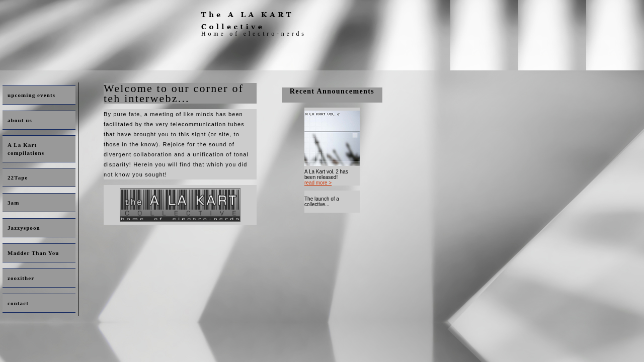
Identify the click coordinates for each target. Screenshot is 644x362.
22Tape (18, 177)
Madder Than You (33, 253)
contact (18, 303)
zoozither (21, 278)
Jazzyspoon (24, 228)
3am (13, 203)
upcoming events (31, 95)
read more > (318, 183)
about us (20, 120)
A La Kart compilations (26, 149)
